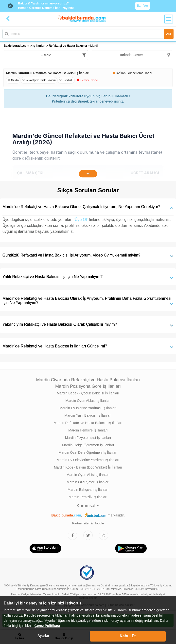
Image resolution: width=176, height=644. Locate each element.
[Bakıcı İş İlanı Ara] (88, 34)
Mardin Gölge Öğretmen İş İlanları (88, 445)
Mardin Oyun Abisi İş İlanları (88, 475)
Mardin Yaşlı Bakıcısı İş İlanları (88, 415)
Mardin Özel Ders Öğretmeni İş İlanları (88, 452)
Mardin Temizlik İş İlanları (88, 497)
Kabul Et (128, 636)
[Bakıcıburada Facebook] (72, 535)
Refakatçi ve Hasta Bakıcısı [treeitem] (68, 46)
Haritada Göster (144, 55)
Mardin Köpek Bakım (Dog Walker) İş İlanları (88, 467)
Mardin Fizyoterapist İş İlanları (88, 438)
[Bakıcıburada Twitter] (88, 535)
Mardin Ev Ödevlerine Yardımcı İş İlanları (88, 460)
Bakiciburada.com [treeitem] (16, 46)
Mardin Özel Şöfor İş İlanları (88, 482)
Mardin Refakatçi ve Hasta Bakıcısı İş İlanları (88, 423)
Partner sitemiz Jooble (88, 523)
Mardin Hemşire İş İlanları (88, 430)
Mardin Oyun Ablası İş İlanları (88, 401)
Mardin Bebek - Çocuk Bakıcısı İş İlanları (88, 393)
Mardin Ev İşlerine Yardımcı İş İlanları (88, 408)
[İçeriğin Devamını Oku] (88, 174)
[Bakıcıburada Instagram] (104, 535)
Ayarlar (43, 636)
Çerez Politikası (47, 626)
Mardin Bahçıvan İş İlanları (88, 490)
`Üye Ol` (81, 220)
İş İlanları (39, 46)
